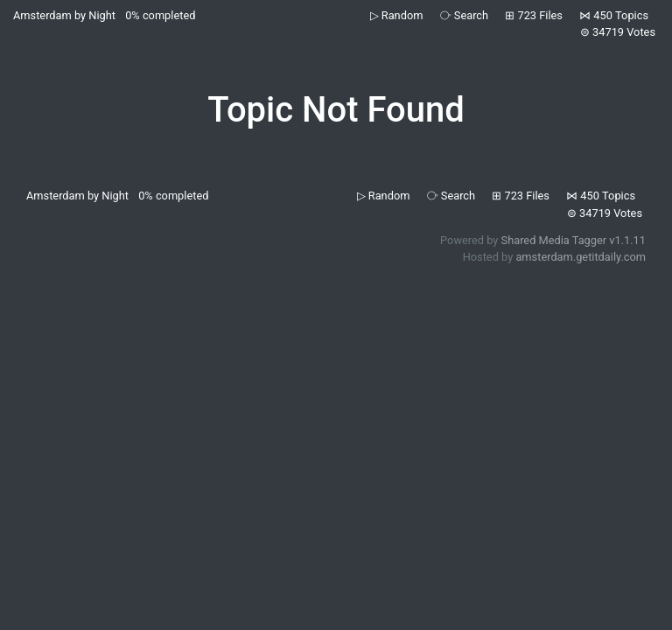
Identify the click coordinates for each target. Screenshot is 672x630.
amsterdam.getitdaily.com (581, 257)
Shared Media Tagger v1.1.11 (574, 240)
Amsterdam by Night (64, 15)
